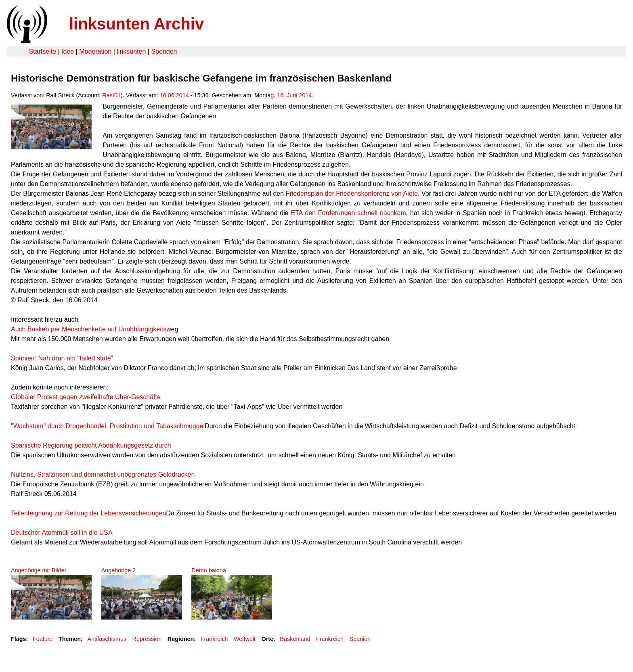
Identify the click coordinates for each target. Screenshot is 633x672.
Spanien (360, 639)
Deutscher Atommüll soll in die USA (62, 533)
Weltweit (245, 639)
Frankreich (214, 639)
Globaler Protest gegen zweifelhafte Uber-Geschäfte (86, 397)
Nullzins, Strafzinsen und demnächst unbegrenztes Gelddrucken (103, 474)
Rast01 (111, 95)
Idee (68, 51)
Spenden (164, 51)
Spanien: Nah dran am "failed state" (62, 358)
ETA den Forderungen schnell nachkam (349, 213)
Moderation (95, 51)
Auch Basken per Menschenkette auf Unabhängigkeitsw (91, 329)
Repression (147, 639)
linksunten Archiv (136, 24)
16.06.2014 (174, 95)
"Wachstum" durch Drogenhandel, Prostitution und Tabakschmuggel (108, 426)
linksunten (131, 51)
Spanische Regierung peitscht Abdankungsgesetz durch (91, 445)
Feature (43, 639)
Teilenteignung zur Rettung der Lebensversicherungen (88, 513)
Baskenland (295, 639)
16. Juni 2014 (294, 95)
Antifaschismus (107, 639)
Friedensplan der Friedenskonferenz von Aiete (352, 194)
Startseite (42, 51)
